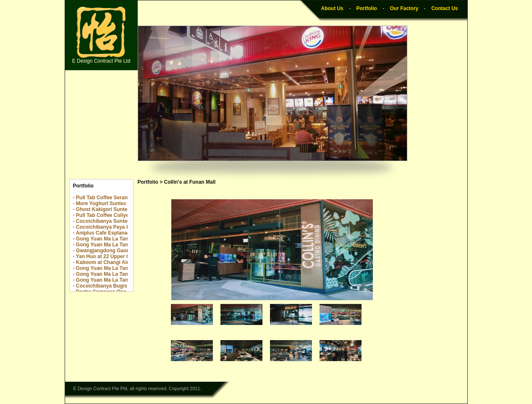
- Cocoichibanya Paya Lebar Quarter (117, 227)
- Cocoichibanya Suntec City (107, 221)
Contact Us (444, 8)
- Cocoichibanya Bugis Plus (106, 286)
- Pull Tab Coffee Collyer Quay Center (118, 215)
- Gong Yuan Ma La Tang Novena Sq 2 (118, 239)
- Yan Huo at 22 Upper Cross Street (115, 256)
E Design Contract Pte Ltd (101, 35)
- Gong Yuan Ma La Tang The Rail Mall (118, 274)
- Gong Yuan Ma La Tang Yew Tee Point (120, 280)
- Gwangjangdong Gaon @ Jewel (112, 251)
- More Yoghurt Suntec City (105, 203)
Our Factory (404, 8)
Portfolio (366, 8)
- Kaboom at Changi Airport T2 (110, 262)
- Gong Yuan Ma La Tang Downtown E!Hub (124, 245)
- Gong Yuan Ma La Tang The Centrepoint (122, 268)
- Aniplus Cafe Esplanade (103, 233)
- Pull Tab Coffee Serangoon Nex (112, 198)
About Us (332, 8)
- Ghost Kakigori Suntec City (107, 209)
